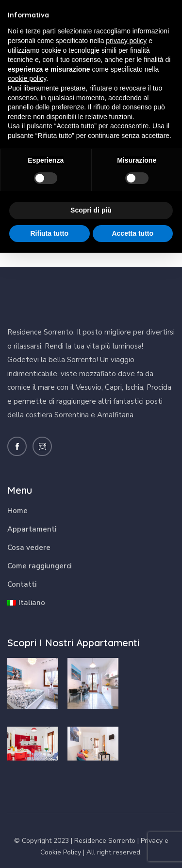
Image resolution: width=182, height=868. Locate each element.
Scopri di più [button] (91, 210)
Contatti (22, 584)
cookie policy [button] (27, 78)
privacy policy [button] (126, 41)
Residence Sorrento (105, 841)
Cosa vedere (29, 548)
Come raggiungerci (39, 566)
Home (17, 511)
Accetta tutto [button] (132, 233)
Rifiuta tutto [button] (49, 233)
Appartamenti (32, 529)
